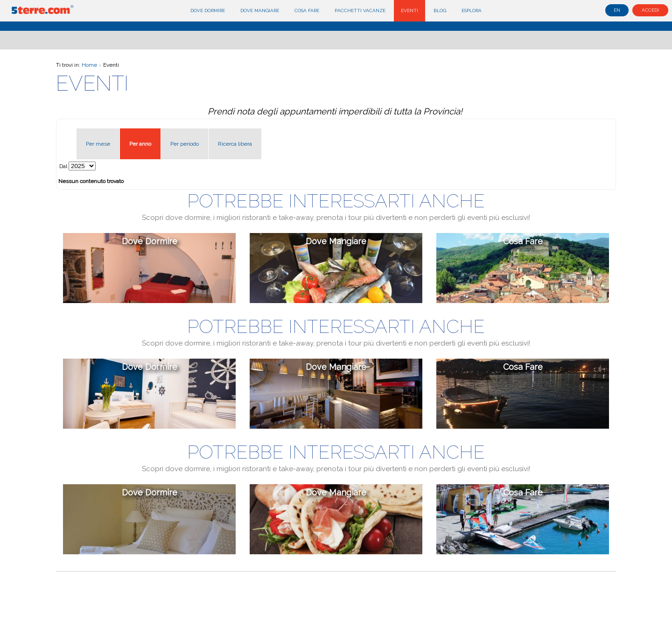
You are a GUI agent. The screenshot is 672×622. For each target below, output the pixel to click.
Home (89, 65)
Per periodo (185, 144)
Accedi (650, 10)
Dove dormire (208, 11)
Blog (440, 11)
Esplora (472, 11)
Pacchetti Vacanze (360, 11)
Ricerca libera (235, 144)
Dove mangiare (260, 11)
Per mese (98, 144)
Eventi (409, 11)
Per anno (140, 144)
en (617, 10)
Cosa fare (307, 11)
